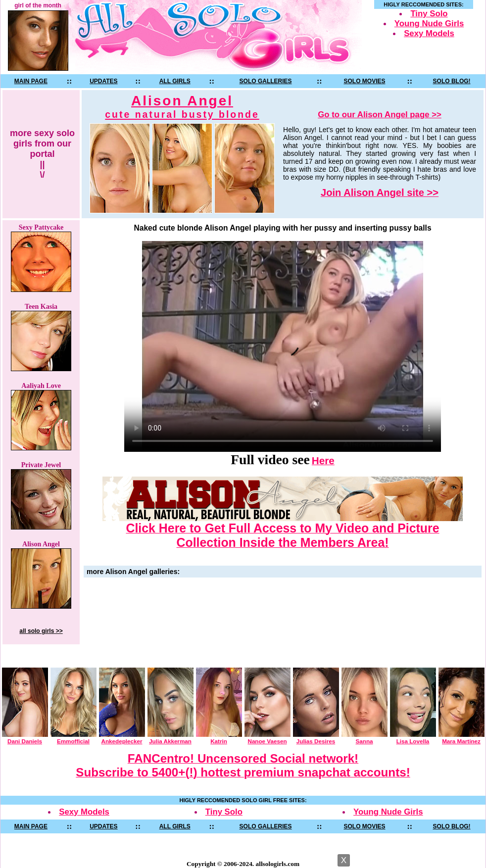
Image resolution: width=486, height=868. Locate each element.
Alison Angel (182, 107)
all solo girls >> (41, 631)
